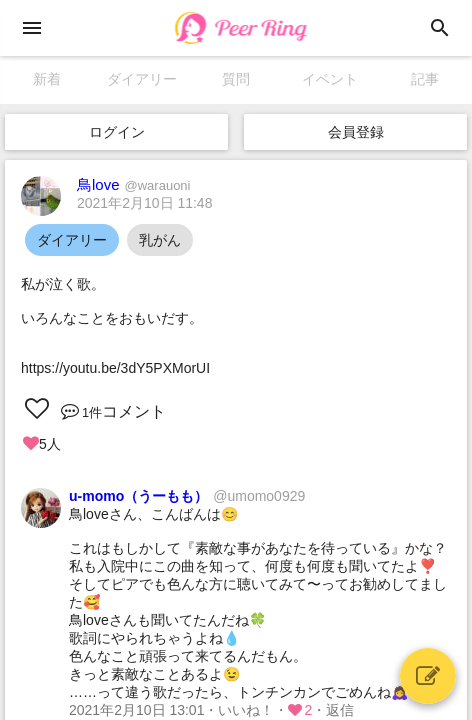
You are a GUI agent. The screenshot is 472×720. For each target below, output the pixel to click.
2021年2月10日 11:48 (144, 203)
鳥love (134, 184)
